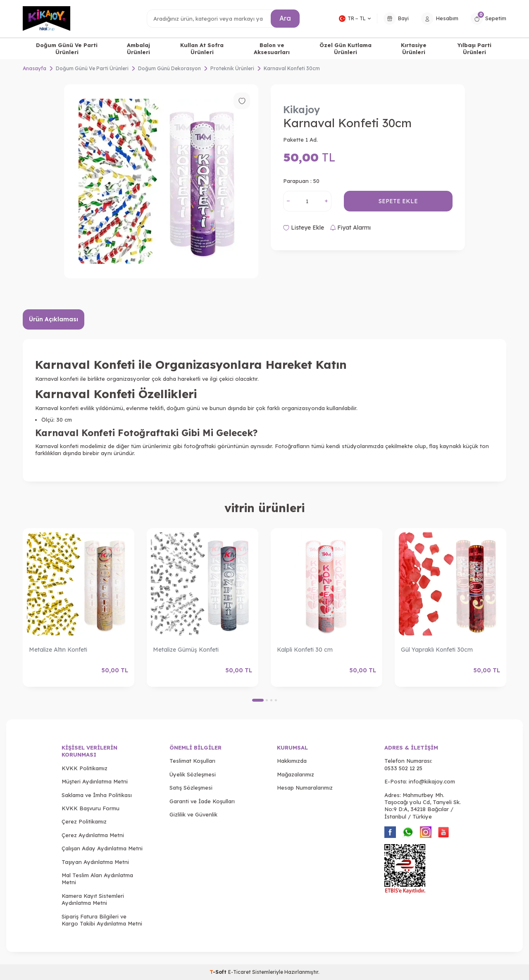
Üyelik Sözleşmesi (193, 774)
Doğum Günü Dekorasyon (169, 68)
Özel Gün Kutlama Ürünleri (346, 49)
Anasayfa (35, 68)
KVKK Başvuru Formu (91, 808)
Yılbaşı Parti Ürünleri (474, 49)
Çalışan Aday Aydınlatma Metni (102, 848)
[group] (161, 181)
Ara (285, 18)
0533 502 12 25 (403, 768)
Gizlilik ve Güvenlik (193, 814)
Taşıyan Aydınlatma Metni (95, 862)
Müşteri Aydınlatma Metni (95, 781)
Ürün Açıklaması (54, 319)
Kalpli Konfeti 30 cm (305, 650)
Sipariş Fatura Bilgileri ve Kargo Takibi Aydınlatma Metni (102, 920)
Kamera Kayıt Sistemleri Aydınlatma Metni (93, 899)
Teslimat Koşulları (192, 761)
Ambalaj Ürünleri (138, 49)
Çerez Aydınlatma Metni (93, 835)
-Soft (219, 972)
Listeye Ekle (304, 228)
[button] (258, 700)
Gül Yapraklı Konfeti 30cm (437, 650)
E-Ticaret (239, 972)
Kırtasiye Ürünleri (414, 49)
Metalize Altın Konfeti (58, 650)
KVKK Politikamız (85, 768)
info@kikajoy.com (432, 781)
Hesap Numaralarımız (305, 788)
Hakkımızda (292, 761)
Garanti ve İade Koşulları (202, 801)
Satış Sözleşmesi (191, 788)
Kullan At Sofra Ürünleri (202, 49)
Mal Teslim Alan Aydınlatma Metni (97, 879)
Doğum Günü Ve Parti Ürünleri (67, 49)
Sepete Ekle (398, 201)
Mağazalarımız (295, 774)
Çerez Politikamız (84, 821)
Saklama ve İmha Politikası (97, 795)
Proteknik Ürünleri (232, 68)
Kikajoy (302, 109)
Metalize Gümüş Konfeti (186, 650)
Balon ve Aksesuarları (272, 49)
